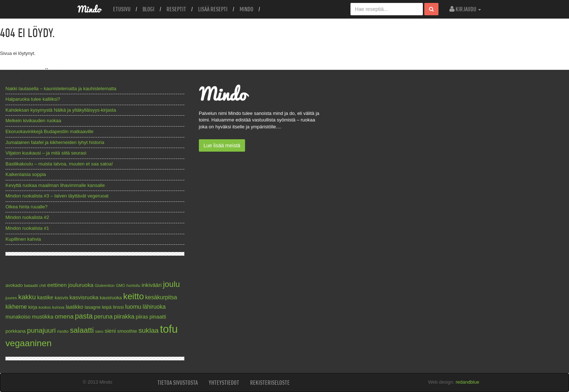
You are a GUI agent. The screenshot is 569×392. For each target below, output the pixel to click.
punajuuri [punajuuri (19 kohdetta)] (41, 330)
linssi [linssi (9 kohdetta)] (118, 307)
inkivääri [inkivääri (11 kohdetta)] (151, 285)
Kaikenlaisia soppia (26, 174)
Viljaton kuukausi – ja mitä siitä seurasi (46, 153)
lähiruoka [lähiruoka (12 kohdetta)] (154, 307)
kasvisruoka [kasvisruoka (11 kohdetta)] (84, 297)
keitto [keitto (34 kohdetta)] (134, 296)
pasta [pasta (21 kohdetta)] (84, 316)
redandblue (467, 382)
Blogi (149, 9)
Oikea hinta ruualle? (27, 207)
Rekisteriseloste (270, 383)
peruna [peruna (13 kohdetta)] (103, 316)
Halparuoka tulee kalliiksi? (33, 99)
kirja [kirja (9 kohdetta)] (33, 307)
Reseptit (176, 9)
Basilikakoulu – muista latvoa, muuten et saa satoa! (59, 164)
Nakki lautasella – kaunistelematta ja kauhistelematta (61, 89)
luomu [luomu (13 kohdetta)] (133, 307)
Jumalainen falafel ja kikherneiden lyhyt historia (55, 142)
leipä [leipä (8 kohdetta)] (107, 307)
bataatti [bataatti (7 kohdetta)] (31, 285)
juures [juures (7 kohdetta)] (11, 298)
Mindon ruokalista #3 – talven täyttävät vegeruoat (57, 196)
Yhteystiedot (224, 383)
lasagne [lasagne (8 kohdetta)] (93, 307)
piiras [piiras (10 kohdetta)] (142, 317)
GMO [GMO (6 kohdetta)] (121, 285)
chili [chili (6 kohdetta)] (43, 285)
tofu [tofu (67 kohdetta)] (169, 329)
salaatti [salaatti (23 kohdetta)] (82, 330)
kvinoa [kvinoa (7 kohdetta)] (58, 307)
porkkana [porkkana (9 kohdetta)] (16, 331)
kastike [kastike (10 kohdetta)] (45, 297)
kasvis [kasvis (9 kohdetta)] (61, 298)
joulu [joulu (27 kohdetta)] (171, 284)
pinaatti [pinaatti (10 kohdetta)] (158, 317)
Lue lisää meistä (222, 145)
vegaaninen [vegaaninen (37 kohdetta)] (29, 343)
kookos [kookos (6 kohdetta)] (45, 307)
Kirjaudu (465, 9)
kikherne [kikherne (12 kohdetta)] (16, 307)
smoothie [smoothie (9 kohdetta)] (127, 331)
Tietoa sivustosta (178, 383)
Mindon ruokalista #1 (27, 228)
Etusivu (122, 9)
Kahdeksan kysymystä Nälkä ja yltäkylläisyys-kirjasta (61, 110)
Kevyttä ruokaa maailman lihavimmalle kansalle (55, 185)
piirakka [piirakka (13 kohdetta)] (124, 316)
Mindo (247, 9)
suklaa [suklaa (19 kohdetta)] (149, 330)
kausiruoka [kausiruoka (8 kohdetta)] (111, 298)
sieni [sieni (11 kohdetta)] (110, 331)
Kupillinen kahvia (23, 239)
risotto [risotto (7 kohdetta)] (63, 331)
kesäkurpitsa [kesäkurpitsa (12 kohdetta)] (161, 297)
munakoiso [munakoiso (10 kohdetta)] (18, 317)
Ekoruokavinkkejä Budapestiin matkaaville (49, 131)
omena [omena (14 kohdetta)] (64, 317)
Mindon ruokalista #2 (27, 217)
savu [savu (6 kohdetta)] (99, 331)
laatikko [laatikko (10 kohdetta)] (75, 307)
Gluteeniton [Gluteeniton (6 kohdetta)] (105, 285)
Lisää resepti (213, 9)
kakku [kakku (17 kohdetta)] (27, 297)
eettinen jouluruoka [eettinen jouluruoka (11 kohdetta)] (70, 285)
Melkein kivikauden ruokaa (33, 121)
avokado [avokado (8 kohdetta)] (14, 285)
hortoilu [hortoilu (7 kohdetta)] (133, 285)
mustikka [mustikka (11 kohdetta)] (43, 317)
